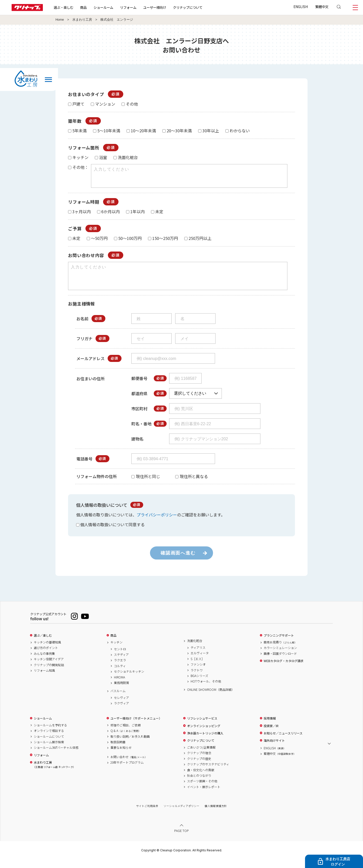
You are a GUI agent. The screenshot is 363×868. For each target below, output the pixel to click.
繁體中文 (322, 7)
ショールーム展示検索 (49, 751)
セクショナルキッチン (129, 680)
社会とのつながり (199, 785)
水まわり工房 (82, 20)
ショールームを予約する (50, 734)
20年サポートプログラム (127, 771)
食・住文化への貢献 (201, 779)
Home (60, 20)
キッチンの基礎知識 (47, 651)
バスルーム (118, 700)
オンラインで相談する (49, 740)
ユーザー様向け (155, 7)
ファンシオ (198, 673)
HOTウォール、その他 (206, 690)
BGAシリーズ (199, 685)
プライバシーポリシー (157, 524)
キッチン (116, 651)
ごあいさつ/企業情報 (201, 756)
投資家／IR (271, 735)
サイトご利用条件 (147, 815)
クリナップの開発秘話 (49, 674)
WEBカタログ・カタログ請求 (284, 670)
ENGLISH (301, 7)
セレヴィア (122, 707)
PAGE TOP (181, 840)
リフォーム (128, 7)
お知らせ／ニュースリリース (283, 742)
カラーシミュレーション (280, 657)
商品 (113, 644)
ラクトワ (197, 679)
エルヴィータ (200, 662)
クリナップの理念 (199, 762)
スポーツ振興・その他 (202, 790)
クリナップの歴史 (199, 768)
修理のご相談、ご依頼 (126, 734)
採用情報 (270, 727)
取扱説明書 (118, 751)
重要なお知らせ (121, 757)
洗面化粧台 (195, 650)
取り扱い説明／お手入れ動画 (130, 746)
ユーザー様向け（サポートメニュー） (136, 727)
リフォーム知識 (44, 679)
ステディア (121, 664)
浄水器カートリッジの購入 (205, 742)
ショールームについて (49, 746)
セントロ (120, 658)
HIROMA (119, 686)
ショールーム (103, 7)
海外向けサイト (274, 750)
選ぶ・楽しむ (64, 7)
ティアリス (198, 657)
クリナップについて (188, 7)
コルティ (120, 675)
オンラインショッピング (204, 735)
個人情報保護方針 (216, 815)
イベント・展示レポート (204, 796)
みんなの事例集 (44, 663)
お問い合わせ (129, 766)
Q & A (126, 740)
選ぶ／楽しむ (43, 644)
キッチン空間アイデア (49, 668)
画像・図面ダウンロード (280, 663)
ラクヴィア (122, 712)
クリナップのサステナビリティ (208, 773)
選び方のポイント (46, 657)
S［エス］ (198, 668)
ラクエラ (120, 669)
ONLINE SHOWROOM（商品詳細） (211, 699)
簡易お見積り (280, 651)
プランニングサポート (279, 644)
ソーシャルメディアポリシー (181, 815)
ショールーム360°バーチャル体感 (56, 757)
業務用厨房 (122, 692)
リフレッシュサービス (202, 727)
